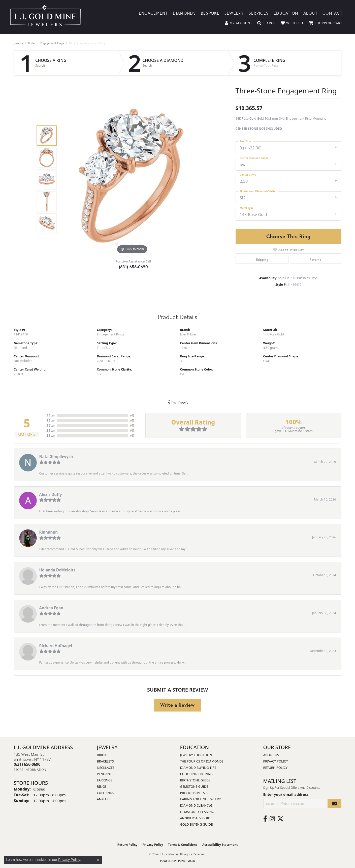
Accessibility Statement (220, 845)
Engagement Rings (52, 43)
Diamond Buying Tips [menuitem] (198, 768)
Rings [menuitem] (102, 786)
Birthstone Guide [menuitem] (195, 780)
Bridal (32, 43)
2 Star (51, 430)
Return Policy (276, 768)
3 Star (51, 425)
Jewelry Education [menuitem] (196, 755)
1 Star (51, 436)
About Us (271, 755)
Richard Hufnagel (56, 646)
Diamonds (184, 13)
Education (286, 13)
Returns (315, 260)
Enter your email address (286, 794)
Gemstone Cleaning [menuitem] (197, 812)
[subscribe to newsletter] (334, 804)
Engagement (153, 13)
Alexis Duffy (51, 494)
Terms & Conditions (183, 845)
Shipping (262, 260)
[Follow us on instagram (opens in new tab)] (272, 819)
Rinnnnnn (49, 532)
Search (40, 66)
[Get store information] (30, 770)
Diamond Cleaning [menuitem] (196, 805)
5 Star (51, 415)
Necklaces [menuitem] (106, 768)
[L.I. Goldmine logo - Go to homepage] (45, 17)
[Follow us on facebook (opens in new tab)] (265, 819)
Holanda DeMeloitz (57, 570)
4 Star (51, 420)
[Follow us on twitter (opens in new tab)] (280, 819)
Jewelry (234, 13)
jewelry (19, 43)
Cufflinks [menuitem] (105, 793)
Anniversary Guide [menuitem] (196, 818)
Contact (332, 13)
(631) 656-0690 (134, 267)
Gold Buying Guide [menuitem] (197, 824)
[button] (238, 23)
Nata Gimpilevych (56, 457)
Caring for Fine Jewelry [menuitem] (201, 799)
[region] (132, 179)
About (310, 13)
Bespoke (210, 13)
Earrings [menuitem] (105, 780)
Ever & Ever (188, 334)
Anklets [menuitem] (104, 799)
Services (259, 13)
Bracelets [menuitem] (105, 761)
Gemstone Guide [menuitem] (194, 786)
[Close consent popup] (98, 860)
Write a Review (177, 705)
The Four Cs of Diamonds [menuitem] (202, 761)
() (132, 415)
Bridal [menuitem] (103, 755)
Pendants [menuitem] (105, 774)
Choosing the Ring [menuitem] (197, 774)
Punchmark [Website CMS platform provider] (187, 861)
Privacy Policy (276, 761)
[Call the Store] (27, 764)
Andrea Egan (51, 608)
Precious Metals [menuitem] (194, 793)
